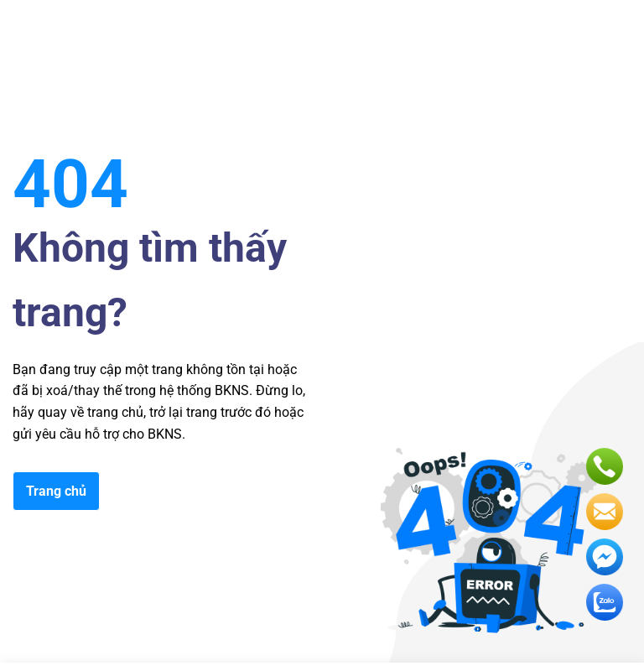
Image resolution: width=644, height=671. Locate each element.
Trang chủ (56, 491)
